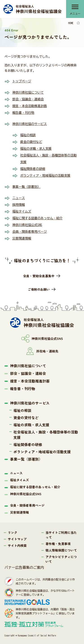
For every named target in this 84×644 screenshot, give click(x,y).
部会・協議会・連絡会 (28, 99)
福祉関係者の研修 (33, 169)
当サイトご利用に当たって (61, 535)
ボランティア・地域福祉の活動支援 (45, 176)
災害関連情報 (22, 238)
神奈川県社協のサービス (30, 124)
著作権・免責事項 (58, 544)
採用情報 (19, 205)
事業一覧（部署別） (26, 187)
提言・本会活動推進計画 (30, 106)
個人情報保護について (61, 550)
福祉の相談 (28, 135)
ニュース (19, 198)
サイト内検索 (17, 545)
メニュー (75, 13)
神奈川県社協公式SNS (27, 225)
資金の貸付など (31, 142)
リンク (13, 532)
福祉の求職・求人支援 (36, 149)
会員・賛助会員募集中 (39, 276)
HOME (71, 23)
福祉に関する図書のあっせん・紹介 (37, 218)
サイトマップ (17, 539)
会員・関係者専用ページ (30, 232)
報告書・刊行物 (23, 113)
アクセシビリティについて (61, 559)
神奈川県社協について (28, 92)
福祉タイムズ (22, 211)
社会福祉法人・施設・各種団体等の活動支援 (46, 435)
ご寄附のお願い (39, 289)
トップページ (22, 81)
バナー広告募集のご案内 (24, 567)
